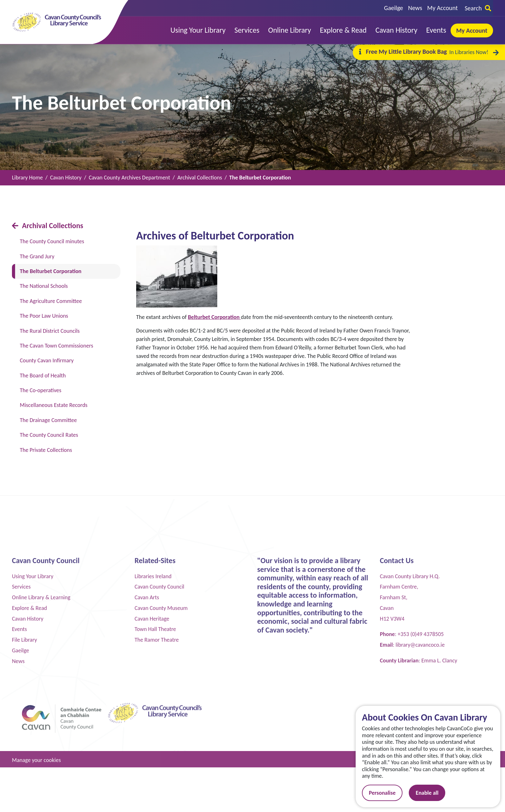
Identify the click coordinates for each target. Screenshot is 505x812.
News (415, 8)
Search (478, 8)
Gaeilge (394, 8)
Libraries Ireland (153, 753)
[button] (198, 30)
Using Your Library (33, 753)
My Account (443, 8)
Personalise (387, 793)
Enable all (432, 793)
